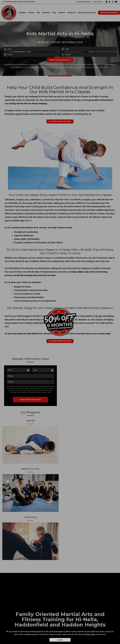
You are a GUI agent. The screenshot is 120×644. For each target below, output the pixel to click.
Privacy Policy (90, 634)
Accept (60, 640)
